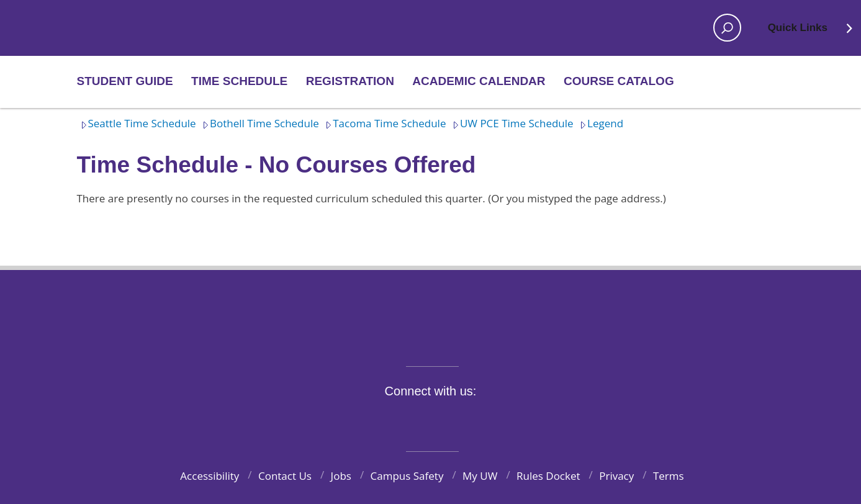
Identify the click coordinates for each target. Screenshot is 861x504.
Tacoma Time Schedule (384, 123)
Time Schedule (239, 81)
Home (118, 28)
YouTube (453, 420)
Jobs (341, 476)
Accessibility (210, 476)
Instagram (424, 420)
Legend (600, 123)
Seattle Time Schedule (137, 123)
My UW (480, 476)
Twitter (395, 420)
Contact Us (285, 476)
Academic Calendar (479, 81)
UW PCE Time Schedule (511, 123)
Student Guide (125, 81)
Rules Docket (548, 476)
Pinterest (510, 420)
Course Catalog (619, 81)
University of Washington (430, 310)
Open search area (723, 32)
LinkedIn (482, 420)
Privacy (616, 476)
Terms (669, 476)
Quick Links (811, 32)
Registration (350, 81)
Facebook (366, 420)
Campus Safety (407, 476)
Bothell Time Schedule (259, 123)
